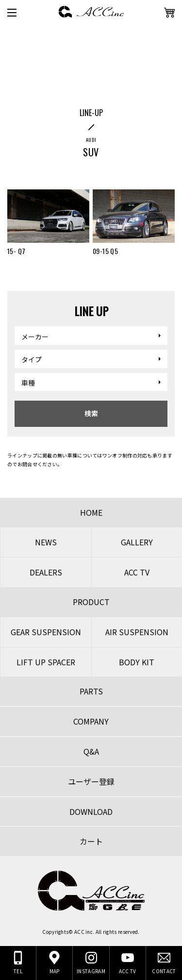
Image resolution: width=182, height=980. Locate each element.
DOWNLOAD (91, 811)
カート (91, 841)
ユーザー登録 (91, 781)
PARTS (91, 691)
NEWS (46, 542)
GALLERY (137, 542)
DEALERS (46, 572)
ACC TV (137, 572)
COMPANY (91, 721)
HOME (91, 512)
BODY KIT (137, 662)
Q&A (91, 751)
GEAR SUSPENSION (46, 632)
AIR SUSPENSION (137, 632)
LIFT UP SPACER (46, 662)
